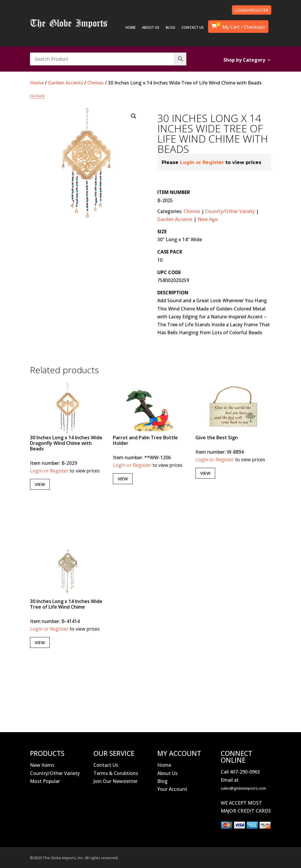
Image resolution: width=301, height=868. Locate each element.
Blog (162, 781)
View (40, 484)
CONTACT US (193, 28)
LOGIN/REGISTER (252, 10)
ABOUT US (151, 28)
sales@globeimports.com (243, 788)
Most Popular (45, 781)
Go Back (37, 96)
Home (37, 83)
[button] (134, 116)
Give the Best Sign (217, 438)
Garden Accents (66, 83)
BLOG (170, 28)
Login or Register (202, 162)
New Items (42, 765)
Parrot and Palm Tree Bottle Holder (145, 440)
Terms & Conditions (116, 773)
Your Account (172, 789)
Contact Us (106, 765)
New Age (208, 219)
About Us (167, 773)
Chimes (96, 83)
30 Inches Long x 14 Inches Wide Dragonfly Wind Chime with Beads (66, 443)
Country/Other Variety (230, 211)
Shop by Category (244, 60)
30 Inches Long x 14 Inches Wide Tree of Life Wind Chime (66, 604)
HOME (131, 28)
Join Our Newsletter (116, 781)
